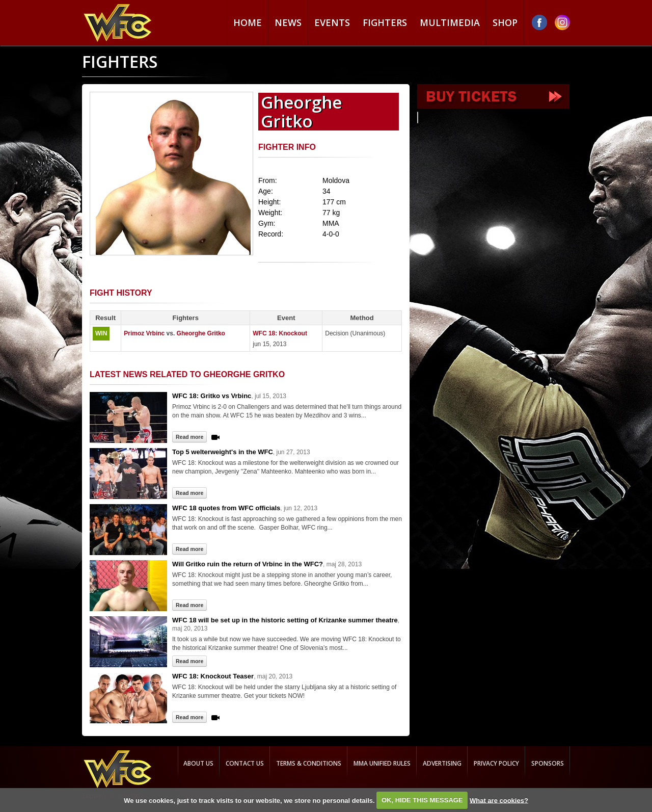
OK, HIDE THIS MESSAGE (422, 800)
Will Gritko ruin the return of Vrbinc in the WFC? (248, 564)
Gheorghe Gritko (201, 333)
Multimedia (450, 22)
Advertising (442, 763)
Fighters (385, 22)
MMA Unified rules (382, 763)
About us (198, 763)
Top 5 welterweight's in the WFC (223, 452)
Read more (189, 437)
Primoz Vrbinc (144, 333)
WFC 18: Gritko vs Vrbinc (212, 396)
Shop (505, 22)
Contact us (245, 763)
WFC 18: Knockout (280, 333)
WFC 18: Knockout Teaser (213, 676)
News (288, 22)
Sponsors (548, 763)
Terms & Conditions (309, 763)
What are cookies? (499, 800)
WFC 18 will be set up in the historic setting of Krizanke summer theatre (285, 620)
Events (332, 22)
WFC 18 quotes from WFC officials (226, 508)
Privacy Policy (496, 763)
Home (248, 22)
